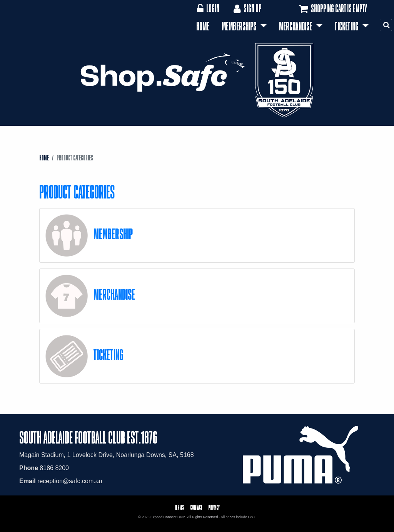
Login (208, 8)
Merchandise (296, 26)
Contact (196, 507)
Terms (179, 507)
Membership (113, 234)
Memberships (240, 26)
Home (203, 26)
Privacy (214, 507)
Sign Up (247, 8)
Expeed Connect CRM (168, 517)
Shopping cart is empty (332, 9)
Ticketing (347, 26)
